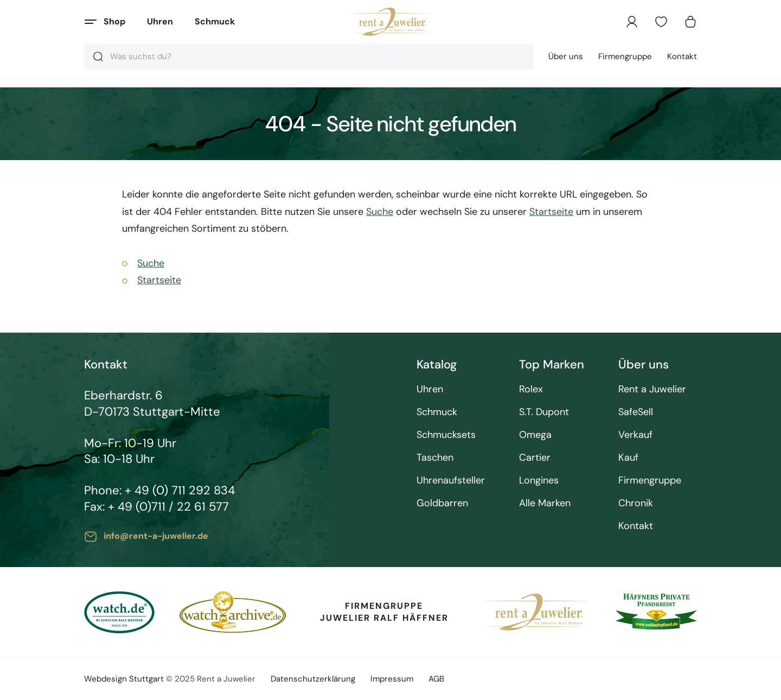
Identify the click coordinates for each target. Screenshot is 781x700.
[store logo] (391, 22)
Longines (539, 481)
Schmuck (215, 21)
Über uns (566, 56)
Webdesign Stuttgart (124, 679)
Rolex (531, 389)
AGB (436, 679)
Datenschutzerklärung (313, 679)
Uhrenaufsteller (451, 481)
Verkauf (635, 435)
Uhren (160, 21)
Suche (380, 212)
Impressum (392, 679)
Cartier (535, 458)
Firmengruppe (625, 56)
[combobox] (309, 56)
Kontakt (682, 56)
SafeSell (636, 412)
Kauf (628, 458)
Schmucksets (446, 435)
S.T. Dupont (544, 412)
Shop (114, 21)
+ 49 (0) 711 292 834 (180, 490)
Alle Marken (545, 503)
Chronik (636, 503)
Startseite (551, 212)
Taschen (435, 458)
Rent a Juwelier (652, 389)
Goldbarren (442, 503)
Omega (535, 435)
